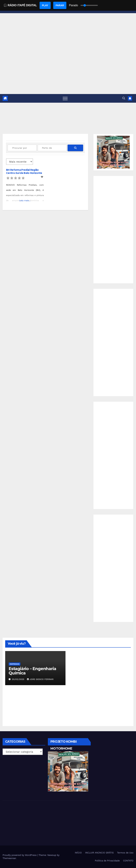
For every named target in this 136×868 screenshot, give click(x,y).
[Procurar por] (22, 148)
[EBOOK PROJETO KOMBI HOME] (113, 152)
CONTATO (128, 861)
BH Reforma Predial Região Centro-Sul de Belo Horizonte (24, 171)
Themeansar (9, 858)
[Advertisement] (68, 68)
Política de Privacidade (107, 861)
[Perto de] (52, 148)
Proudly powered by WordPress (20, 855)
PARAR (60, 5)
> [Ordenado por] (20, 162)
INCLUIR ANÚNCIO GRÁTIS (99, 853)
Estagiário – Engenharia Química (32, 671)
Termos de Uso (125, 853)
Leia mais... (25, 201)
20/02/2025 (19, 679)
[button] (124, 98)
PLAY (45, 5)
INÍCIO (78, 853)
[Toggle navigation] (65, 98)
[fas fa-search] (75, 148)
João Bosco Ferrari (40, 679)
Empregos (15, 664)
